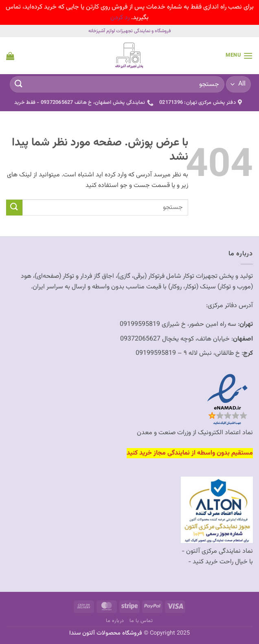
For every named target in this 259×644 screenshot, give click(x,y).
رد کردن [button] (120, 18)
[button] (239, 56)
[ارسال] (19, 85)
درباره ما (115, 621)
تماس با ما (141, 621)
